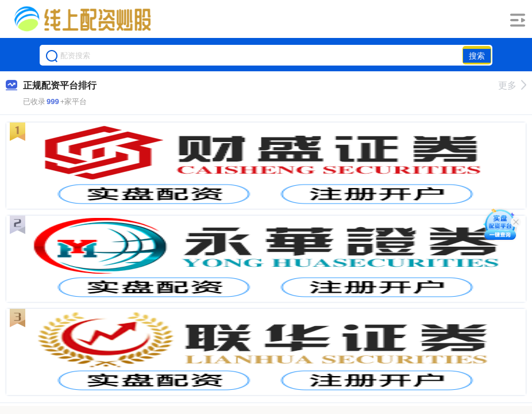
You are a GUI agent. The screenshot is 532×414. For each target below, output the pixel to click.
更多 (512, 85)
